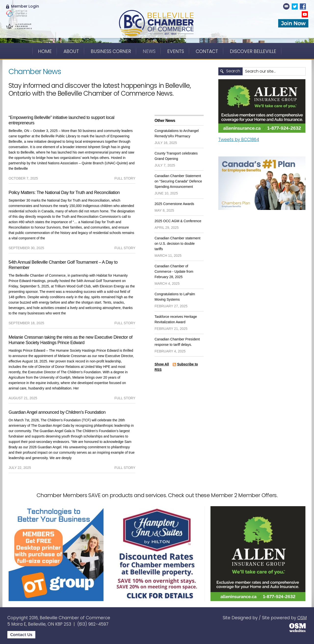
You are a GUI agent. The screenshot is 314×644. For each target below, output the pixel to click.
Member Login (23, 6)
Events (176, 51)
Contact (207, 51)
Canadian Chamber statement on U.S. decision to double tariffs (177, 244)
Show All (162, 364)
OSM (302, 618)
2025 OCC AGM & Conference (178, 221)
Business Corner (111, 51)
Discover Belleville (253, 51)
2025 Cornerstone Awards (174, 204)
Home (45, 51)
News (149, 51)
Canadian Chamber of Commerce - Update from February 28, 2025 (174, 271)
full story (125, 178)
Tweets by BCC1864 (239, 140)
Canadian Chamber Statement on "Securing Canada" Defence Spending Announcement (178, 181)
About (71, 51)
